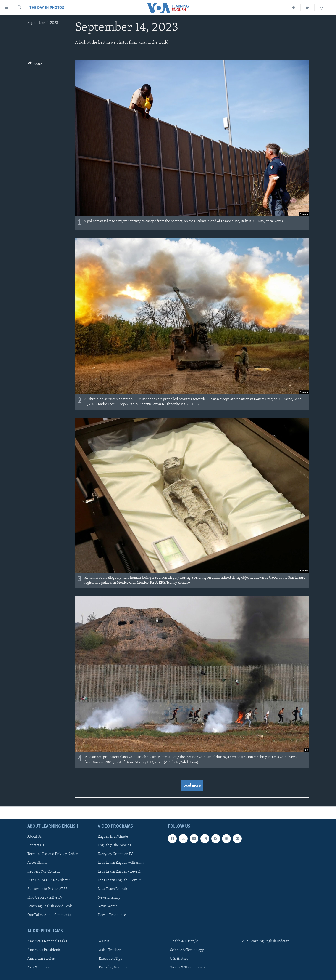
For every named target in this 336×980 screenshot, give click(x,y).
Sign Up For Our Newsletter (49, 880)
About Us (35, 837)
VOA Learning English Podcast (265, 941)
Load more (192, 786)
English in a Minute (113, 837)
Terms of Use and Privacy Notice (53, 854)
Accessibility (37, 863)
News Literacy (109, 897)
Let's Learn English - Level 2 (119, 880)
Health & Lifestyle (184, 941)
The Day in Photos (47, 8)
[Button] (35, 65)
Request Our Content (44, 871)
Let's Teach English (112, 889)
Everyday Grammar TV (115, 854)
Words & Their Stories (187, 967)
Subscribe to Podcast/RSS (47, 889)
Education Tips (110, 959)
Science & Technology (187, 950)
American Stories (41, 959)
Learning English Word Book (50, 906)
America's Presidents (44, 950)
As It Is (104, 941)
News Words (108, 906)
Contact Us (36, 845)
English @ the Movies (114, 845)
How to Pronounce (112, 915)
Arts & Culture (39, 967)
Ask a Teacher (110, 950)
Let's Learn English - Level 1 (119, 871)
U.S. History (179, 959)
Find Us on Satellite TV (45, 897)
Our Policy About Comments (49, 915)
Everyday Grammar (114, 967)
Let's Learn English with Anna (121, 863)
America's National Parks (47, 941)
